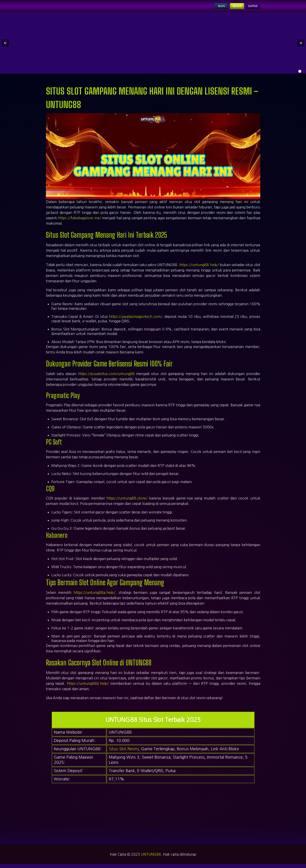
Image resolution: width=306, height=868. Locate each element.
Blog (206, 8)
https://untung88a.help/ (94, 596)
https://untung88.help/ (199, 269)
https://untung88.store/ (127, 502)
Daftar (249, 8)
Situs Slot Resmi (124, 753)
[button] (5, 47)
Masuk (227, 8)
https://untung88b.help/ (88, 687)
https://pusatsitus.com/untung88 (106, 377)
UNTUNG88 (151, 858)
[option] (300, 75)
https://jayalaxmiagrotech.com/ (136, 320)
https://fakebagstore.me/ (80, 222)
